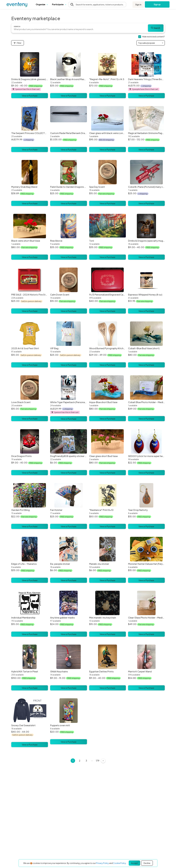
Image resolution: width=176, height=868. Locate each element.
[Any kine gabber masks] (68, 603)
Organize (42, 4)
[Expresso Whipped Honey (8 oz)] (146, 280)
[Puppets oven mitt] (68, 711)
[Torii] (108, 226)
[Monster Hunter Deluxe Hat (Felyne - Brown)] (146, 549)
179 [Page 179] (98, 761)
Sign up (157, 4)
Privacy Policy (103, 863)
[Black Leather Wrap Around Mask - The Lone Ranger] (68, 64)
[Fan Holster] (68, 495)
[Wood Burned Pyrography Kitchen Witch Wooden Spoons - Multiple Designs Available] (108, 334)
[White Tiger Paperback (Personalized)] (68, 388)
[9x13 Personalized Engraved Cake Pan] (108, 280)
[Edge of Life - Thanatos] (30, 549)
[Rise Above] (68, 226)
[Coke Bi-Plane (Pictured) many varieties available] (146, 172)
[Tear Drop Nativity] (146, 495)
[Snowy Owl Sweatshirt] (30, 724)
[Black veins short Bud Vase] (30, 226)
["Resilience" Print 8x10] (108, 495)
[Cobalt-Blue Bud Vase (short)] (146, 334)
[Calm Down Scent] (68, 280)
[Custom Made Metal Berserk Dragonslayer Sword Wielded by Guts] (68, 118)
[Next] (103, 761)
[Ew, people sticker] (68, 549)
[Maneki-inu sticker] (108, 549)
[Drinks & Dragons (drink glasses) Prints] (30, 64)
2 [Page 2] (80, 761)
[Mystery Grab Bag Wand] (30, 172)
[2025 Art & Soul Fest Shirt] (30, 334)
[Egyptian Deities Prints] (108, 657)
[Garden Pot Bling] (30, 495)
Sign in (138, 5)
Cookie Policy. (120, 863)
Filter (18, 43)
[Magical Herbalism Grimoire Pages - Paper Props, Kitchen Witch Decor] (146, 118)
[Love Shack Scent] (30, 388)
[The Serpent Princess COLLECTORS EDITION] (30, 118)
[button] (42, 4)
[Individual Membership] (30, 603)
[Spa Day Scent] (108, 172)
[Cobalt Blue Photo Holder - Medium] (146, 388)
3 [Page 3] (86, 761)
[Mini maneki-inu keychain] (108, 603)
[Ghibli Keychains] (68, 657)
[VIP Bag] (68, 334)
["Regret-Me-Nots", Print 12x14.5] (108, 64)
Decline (147, 863)
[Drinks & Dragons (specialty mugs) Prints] (146, 226)
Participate (59, 4)
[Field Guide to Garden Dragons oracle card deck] (68, 172)
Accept (134, 863)
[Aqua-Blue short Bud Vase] (108, 388)
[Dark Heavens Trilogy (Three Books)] (146, 64)
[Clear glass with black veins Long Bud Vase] (108, 118)
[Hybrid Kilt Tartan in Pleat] (30, 657)
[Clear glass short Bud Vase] (108, 441)
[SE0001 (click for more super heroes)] (146, 441)
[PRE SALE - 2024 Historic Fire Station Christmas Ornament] (30, 280)
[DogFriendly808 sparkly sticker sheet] (68, 441)
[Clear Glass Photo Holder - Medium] (146, 603)
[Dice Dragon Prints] (30, 441)
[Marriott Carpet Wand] (146, 657)
